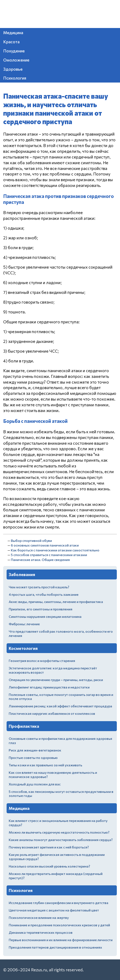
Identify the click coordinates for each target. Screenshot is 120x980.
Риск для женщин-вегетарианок (35, 750)
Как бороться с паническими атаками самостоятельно (55, 550)
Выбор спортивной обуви (31, 540)
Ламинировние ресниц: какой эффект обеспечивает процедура (60, 706)
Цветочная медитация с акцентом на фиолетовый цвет (54, 910)
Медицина (13, 32)
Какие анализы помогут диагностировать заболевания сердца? (61, 840)
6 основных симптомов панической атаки (45, 545)
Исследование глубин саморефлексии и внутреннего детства (59, 903)
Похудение (14, 51)
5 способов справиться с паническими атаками (49, 555)
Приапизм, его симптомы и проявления (41, 609)
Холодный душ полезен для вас (35, 784)
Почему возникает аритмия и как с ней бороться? (49, 847)
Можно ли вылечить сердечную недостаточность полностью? (59, 832)
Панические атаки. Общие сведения (40, 560)
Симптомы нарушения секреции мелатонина (45, 616)
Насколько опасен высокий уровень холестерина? (49, 866)
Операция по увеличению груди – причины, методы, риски (56, 680)
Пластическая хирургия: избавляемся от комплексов (52, 713)
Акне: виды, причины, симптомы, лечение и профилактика (56, 602)
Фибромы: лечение (24, 624)
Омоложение (16, 60)
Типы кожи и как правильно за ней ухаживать (45, 765)
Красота (11, 42)
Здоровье (13, 69)
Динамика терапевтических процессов (41, 932)
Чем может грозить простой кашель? (39, 587)
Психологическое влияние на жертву (39, 918)
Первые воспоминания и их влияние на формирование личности (61, 940)
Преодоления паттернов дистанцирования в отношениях (55, 947)
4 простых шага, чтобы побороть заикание (44, 594)
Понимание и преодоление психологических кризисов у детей (59, 925)
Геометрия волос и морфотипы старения (42, 661)
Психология (15, 78)
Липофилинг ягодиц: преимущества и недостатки (49, 687)
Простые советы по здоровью (33, 758)
